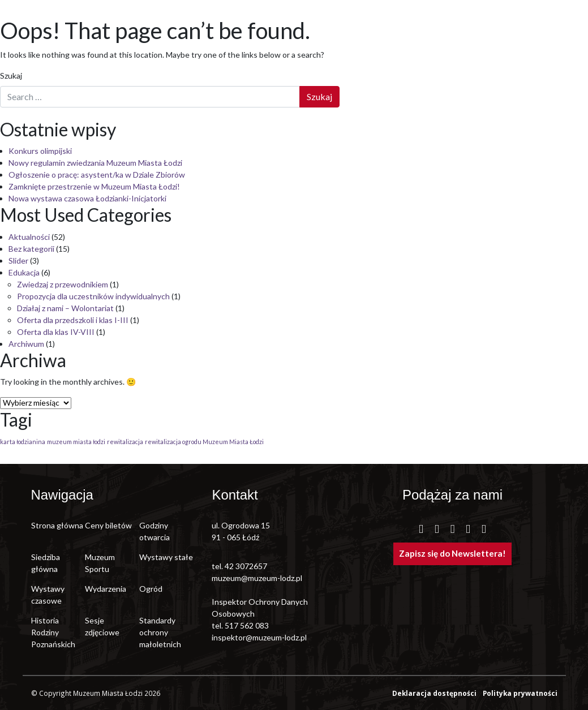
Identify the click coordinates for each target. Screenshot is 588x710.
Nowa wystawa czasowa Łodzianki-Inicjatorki (87, 198)
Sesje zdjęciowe (102, 626)
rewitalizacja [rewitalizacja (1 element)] (125, 442)
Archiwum (26, 344)
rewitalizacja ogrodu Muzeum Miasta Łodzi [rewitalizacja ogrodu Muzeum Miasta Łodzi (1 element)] (204, 442)
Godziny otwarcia (154, 531)
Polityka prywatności (520, 693)
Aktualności (29, 237)
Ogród (151, 589)
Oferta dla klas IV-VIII (56, 332)
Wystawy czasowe (48, 595)
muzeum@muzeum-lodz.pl (257, 578)
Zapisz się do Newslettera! (452, 553)
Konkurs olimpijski (40, 151)
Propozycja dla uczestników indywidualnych (93, 296)
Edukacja (24, 272)
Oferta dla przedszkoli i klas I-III (73, 320)
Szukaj (11, 76)
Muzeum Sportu (100, 563)
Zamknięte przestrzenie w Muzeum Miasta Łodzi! (94, 186)
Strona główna (57, 525)
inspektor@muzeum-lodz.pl (259, 637)
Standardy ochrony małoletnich (160, 632)
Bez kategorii (31, 249)
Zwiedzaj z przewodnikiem (63, 284)
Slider (18, 261)
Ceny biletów (108, 525)
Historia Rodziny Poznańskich (53, 632)
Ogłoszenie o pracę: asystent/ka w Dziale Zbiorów (97, 175)
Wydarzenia (106, 589)
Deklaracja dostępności (435, 693)
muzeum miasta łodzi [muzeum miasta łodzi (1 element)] (76, 442)
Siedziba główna (46, 563)
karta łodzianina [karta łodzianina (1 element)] (23, 442)
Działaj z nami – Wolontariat (65, 308)
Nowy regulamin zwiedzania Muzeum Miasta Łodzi (95, 163)
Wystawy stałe (166, 557)
